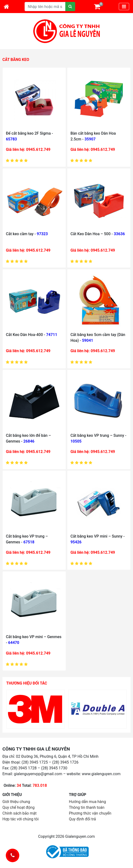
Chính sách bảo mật (20, 813)
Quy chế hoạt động (18, 807)
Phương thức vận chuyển (90, 813)
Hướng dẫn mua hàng (87, 802)
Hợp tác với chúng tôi (20, 819)
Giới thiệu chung (16, 802)
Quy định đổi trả (82, 819)
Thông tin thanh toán (87, 807)
